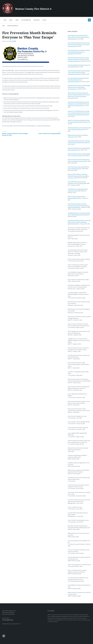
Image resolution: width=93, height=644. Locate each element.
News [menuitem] (17, 20)
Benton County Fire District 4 (40, 8)
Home (3, 26)
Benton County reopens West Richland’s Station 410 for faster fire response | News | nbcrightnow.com (79, 37)
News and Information (13, 26)
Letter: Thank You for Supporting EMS (49, 133)
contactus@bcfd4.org (8, 620)
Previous (4, 132)
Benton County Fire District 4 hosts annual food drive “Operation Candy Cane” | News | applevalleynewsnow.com (78, 59)
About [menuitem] (11, 20)
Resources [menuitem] (37, 20)
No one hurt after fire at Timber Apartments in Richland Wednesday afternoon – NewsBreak (79, 52)
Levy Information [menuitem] (26, 20)
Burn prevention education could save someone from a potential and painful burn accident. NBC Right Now (79, 206)
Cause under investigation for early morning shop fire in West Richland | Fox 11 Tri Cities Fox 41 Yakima (79, 45)
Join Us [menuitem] (44, 20)
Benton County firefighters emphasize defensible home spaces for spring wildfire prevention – (78, 176)
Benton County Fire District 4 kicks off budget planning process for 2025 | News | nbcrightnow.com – (79, 87)
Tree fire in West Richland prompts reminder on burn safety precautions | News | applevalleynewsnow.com (79, 72)
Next (59, 132)
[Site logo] (8, 13)
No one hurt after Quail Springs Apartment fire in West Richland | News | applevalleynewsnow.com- (78, 80)
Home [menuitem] (5, 20)
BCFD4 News (13, 41)
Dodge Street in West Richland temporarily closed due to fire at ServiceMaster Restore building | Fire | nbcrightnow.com (78, 104)
